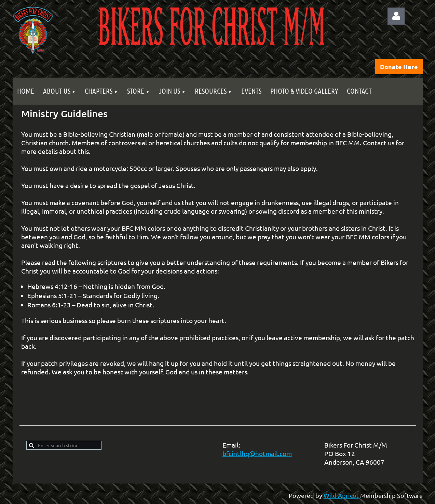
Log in (396, 16)
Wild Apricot (341, 495)
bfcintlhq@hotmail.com (257, 453)
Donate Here (399, 67)
